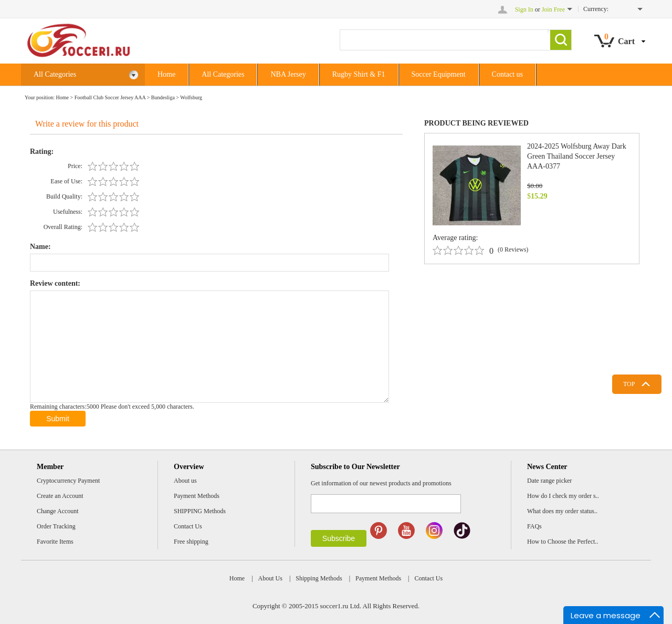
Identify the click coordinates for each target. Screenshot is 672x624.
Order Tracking (56, 526)
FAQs (534, 526)
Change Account (58, 511)
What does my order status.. (562, 511)
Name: (40, 247)
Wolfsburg (191, 97)
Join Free (553, 9)
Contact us (508, 74)
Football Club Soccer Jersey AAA (110, 97)
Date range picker (549, 481)
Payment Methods (197, 496)
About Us (270, 578)
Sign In (524, 9)
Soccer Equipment (439, 74)
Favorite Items (55, 542)
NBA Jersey (288, 74)
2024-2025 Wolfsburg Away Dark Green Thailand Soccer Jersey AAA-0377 (577, 156)
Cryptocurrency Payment (68, 481)
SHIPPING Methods (200, 511)
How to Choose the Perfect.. (563, 542)
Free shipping (191, 542)
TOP (629, 384)
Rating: (42, 152)
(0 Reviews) (513, 249)
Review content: (55, 283)
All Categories (86, 75)
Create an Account (60, 496)
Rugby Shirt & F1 (359, 74)
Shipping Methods (319, 578)
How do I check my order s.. (563, 496)
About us (185, 481)
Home (166, 74)
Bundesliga (163, 97)
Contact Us (188, 526)
